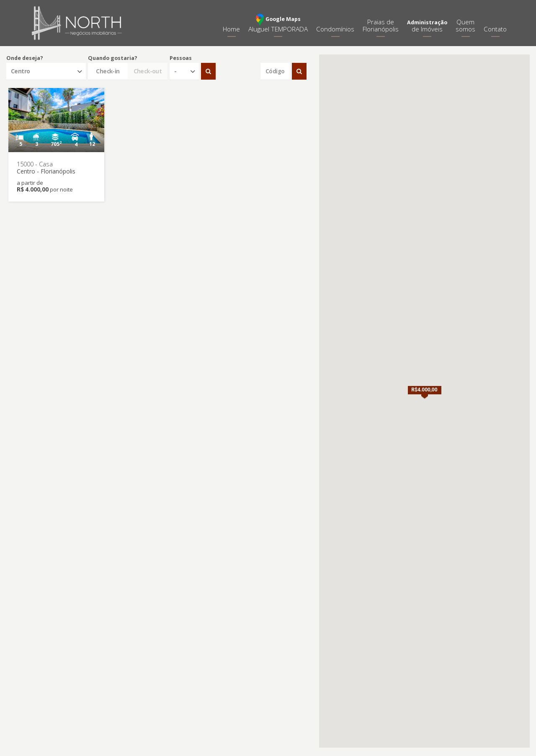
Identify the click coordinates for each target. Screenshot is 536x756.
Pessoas (181, 58)
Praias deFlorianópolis (381, 26)
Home (231, 29)
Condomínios (335, 29)
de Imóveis (427, 26)
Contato (495, 29)
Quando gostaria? (113, 58)
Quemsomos (465, 26)
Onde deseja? (25, 58)
